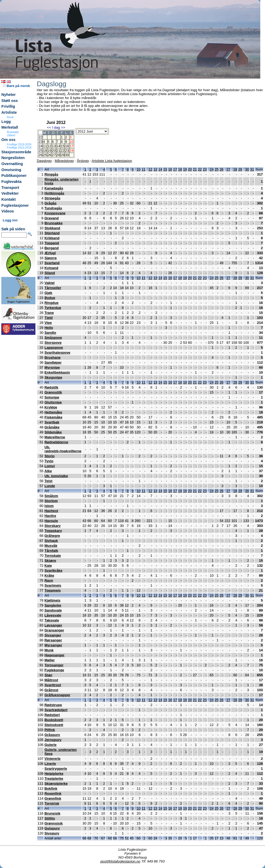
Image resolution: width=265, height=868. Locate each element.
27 (54, 155)
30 (67, 155)
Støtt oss (10, 101)
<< (49, 127)
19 (49, 151)
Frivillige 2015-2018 (19, 148)
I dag (56, 127)
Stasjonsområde (16, 152)
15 (63, 146)
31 (252, 169)
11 (45, 146)
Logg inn (10, 220)
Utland (11, 135)
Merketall (10, 127)
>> (63, 127)
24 (212, 169)
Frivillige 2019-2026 (19, 144)
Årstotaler (13, 132)
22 (63, 151)
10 (139, 169)
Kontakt (9, 199)
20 (54, 151)
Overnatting (12, 164)
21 (58, 151)
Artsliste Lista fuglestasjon (112, 161)
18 (45, 151)
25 (45, 155)
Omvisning (11, 170)
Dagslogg (44, 161)
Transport (10, 188)
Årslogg (83, 161)
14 (58, 146)
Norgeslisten (13, 158)
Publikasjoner (14, 176)
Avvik (10, 117)
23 (67, 151)
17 (175, 169)
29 (63, 155)
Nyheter (9, 95)
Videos (8, 211)
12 (49, 146)
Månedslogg (64, 161)
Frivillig (8, 106)
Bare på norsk (17, 86)
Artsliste (9, 112)
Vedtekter (10, 193)
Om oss (8, 140)
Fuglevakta (11, 182)
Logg (6, 122)
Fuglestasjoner (15, 205)
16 (67, 146)
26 (49, 155)
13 (54, 146)
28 (58, 155)
